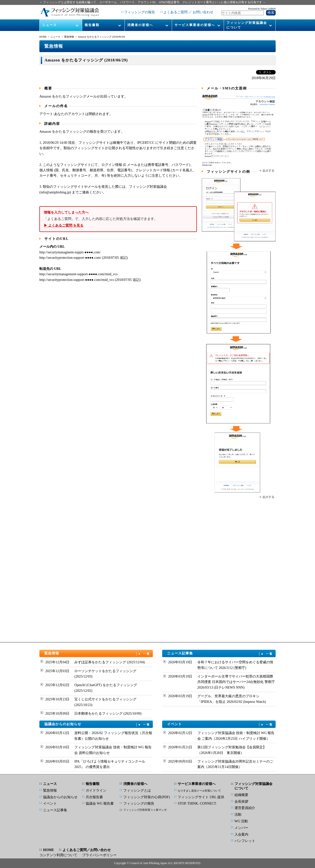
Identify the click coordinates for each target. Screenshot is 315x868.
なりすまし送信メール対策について (199, 791)
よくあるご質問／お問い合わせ (87, 850)
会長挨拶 (241, 802)
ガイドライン (96, 790)
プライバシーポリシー (99, 855)
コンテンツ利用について (58, 855)
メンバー (241, 828)
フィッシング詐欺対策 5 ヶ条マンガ (145, 810)
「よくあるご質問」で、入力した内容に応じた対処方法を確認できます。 (118, 219)
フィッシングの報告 (140, 12)
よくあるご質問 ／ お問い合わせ (188, 12)
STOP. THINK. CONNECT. (197, 803)
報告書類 (92, 25)
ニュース (49, 25)
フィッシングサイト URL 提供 (201, 797)
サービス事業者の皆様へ (195, 25)
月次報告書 (94, 797)
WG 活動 (241, 821)
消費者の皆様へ (140, 25)
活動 (238, 815)
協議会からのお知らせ (97, 724)
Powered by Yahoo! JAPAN (262, 9)
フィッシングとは (137, 790)
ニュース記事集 (220, 654)
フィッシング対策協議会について (247, 25)
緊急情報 (69, 37)
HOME (43, 37)
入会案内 (241, 834)
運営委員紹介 (245, 808)
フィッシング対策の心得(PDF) (147, 797)
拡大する (267, 171)
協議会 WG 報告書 (100, 803)
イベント (220, 724)
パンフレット (245, 841)
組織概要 (241, 795)
